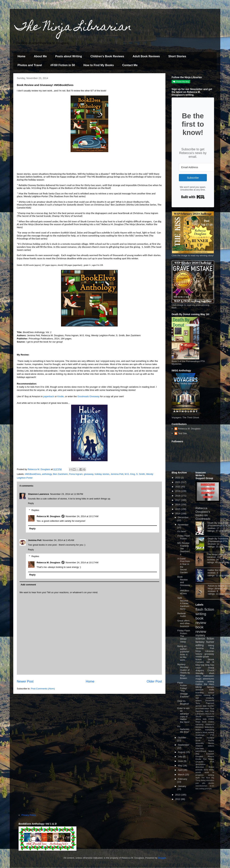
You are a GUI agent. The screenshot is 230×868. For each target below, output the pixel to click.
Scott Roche (205, 740)
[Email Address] (198, 167)
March (182, 775)
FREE (211, 719)
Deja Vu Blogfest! (183, 702)
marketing (210, 730)
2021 (178, 482)
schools (199, 770)
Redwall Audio (182, 615)
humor (210, 642)
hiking (211, 645)
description (201, 764)
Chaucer (210, 754)
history (199, 654)
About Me (40, 56)
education (210, 780)
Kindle (61, 396)
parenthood (201, 751)
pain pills (200, 783)
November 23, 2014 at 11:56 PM (67, 494)
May (180, 766)
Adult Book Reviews (146, 56)
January (182, 786)
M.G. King (130, 474)
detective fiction (205, 767)
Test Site (182, 433)
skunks (211, 783)
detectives (209, 727)
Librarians (200, 714)
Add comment (28, 585)
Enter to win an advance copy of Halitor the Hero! (183, 715)
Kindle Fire (201, 759)
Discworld (210, 700)
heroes (211, 687)
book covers (208, 722)
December (183, 517)
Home (21, 56)
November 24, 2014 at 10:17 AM (82, 516)
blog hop (210, 665)
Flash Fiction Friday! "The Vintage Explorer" (183, 690)
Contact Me (130, 65)
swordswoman (201, 786)
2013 (178, 795)
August (182, 752)
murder (211, 706)
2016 (178, 504)
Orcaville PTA (205, 762)
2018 (178, 496)
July (180, 756)
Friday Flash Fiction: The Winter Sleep (184, 636)
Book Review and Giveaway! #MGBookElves (184, 585)
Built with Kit (193, 197)
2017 (178, 500)
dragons (200, 670)
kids (205, 719)
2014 (178, 513)
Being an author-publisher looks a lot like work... (183, 653)
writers (199, 700)
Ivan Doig (209, 711)
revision (199, 690)
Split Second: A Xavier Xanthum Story (183, 603)
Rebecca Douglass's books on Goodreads (203, 513)
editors (211, 746)
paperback (49, 396)
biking (199, 687)
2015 (178, 509)
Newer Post (25, 681)
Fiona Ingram (76, 474)
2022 (178, 478)
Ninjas (211, 759)
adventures (208, 679)
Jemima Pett (117, 474)
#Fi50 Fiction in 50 (63, 65)
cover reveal (205, 668)
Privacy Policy (29, 815)
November (183, 525)
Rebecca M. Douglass (48, 516)
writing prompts (205, 789)
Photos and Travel (30, 65)
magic (199, 679)
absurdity (200, 743)
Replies (35, 510)
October (182, 738)
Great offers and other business (183, 623)
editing (200, 645)
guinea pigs (201, 706)
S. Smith (141, 474)
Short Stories (177, 56)
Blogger (162, 858)
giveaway (89, 474)
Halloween (209, 676)
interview (200, 748)
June (181, 761)
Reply (31, 503)
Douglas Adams (205, 756)
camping (199, 724)
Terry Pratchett (205, 703)
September (184, 745)
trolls (212, 690)
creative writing (205, 682)
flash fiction (205, 609)
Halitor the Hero (216, 570)
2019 (178, 491)
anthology (47, 474)
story (206, 770)
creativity (210, 698)
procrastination (202, 708)
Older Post (154, 681)
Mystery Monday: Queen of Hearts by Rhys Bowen (184, 671)
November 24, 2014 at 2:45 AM (58, 540)
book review (201, 620)
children (199, 746)
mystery (200, 635)
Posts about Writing (69, 56)
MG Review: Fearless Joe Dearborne (184, 549)
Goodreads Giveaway (89, 396)
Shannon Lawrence (38, 494)
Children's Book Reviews (107, 56)
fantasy (200, 642)
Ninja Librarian (205, 651)
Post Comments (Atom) (43, 689)
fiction (198, 730)
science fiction (205, 639)
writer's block (202, 732)
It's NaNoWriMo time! (183, 729)
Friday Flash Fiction (184, 537)
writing (201, 614)
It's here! (182, 531)
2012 (178, 799)
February (183, 779)
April (181, 770)
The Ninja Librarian (73, 28)
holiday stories (102, 474)
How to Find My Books (99, 65)
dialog (203, 780)
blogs (198, 722)
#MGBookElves (33, 474)
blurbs (211, 743)
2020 (178, 487)
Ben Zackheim (60, 474)
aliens (198, 719)
